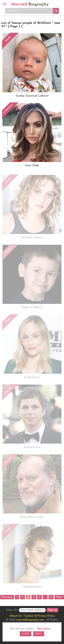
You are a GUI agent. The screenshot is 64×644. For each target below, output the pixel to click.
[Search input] (30, 11)
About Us (16, 616)
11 (51, 597)
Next (59, 597)
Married (30, 4)
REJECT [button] (39, 634)
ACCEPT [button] (26, 634)
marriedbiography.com (30, 620)
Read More (44, 629)
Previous (7, 597)
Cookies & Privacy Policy (39, 616)
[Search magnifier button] (56, 11)
